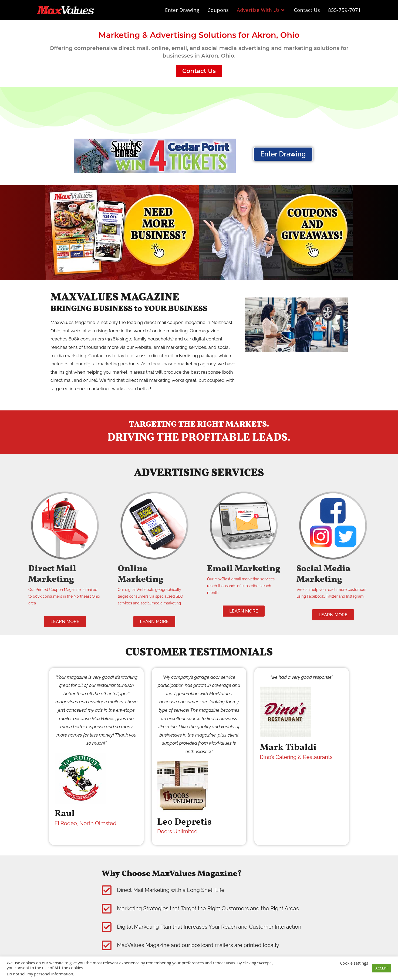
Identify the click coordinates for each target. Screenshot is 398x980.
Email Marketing (233, 574)
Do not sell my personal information (40, 974)
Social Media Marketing (328, 574)
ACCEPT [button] (382, 968)
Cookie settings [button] (354, 963)
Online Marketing (144, 574)
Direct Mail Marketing (56, 574)
